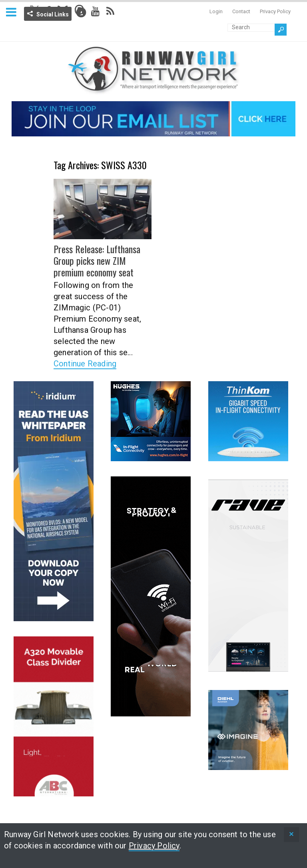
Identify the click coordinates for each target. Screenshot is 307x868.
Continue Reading (85, 364)
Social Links (53, 14)
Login (216, 11)
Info (81, 12)
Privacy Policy (275, 11)
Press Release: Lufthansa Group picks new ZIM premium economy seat (97, 260)
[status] (291, 835)
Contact (241, 11)
